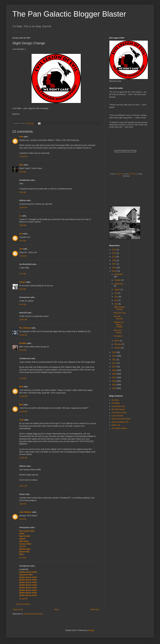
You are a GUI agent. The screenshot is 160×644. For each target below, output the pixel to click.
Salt (21, 234)
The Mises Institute (119, 428)
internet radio (120, 174)
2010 (114, 367)
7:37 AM (23, 274)
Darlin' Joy (116, 425)
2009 (114, 370)
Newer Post (18, 610)
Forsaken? (118, 336)
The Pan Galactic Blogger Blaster (69, 14)
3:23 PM (23, 378)
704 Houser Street (119, 413)
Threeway (116, 403)
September (119, 284)
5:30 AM (23, 256)
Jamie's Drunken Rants (121, 419)
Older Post (95, 610)
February (118, 344)
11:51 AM (23, 486)
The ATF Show (132, 174)
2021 (114, 250)
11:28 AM (23, 335)
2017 (114, 264)
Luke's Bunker (117, 416)
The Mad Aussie (118, 409)
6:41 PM (23, 350)
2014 (114, 352)
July (116, 293)
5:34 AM (23, 192)
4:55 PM (23, 519)
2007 (114, 378)
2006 (114, 381)
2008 (114, 374)
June (117, 297)
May (116, 300)
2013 (114, 356)
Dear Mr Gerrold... (119, 317)
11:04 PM (23, 157)
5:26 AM (23, 241)
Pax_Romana (25, 328)
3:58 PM (23, 225)
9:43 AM (23, 304)
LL (20, 216)
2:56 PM (23, 504)
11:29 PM (23, 396)
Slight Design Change (119, 308)
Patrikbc (23, 343)
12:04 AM (23, 458)
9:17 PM (23, 558)
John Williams (25, 512)
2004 (114, 388)
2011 (114, 363)
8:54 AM (23, 289)
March (117, 341)
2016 (114, 268)
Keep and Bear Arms (120, 422)
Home (57, 610)
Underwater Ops (118, 406)
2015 (114, 271)
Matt (21, 137)
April (116, 304)
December (119, 274)
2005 (114, 385)
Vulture (22, 282)
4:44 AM (23, 172)
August (117, 289)
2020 (114, 253)
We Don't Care (120, 313)
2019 (114, 257)
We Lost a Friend (118, 331)
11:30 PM (23, 412)
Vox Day (115, 400)
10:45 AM (23, 208)
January (118, 348)
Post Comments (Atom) (33, 614)
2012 (114, 360)
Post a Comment (23, 604)
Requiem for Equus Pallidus (119, 324)
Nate (21, 165)
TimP (21, 420)
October (118, 280)
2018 (114, 260)
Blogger (91, 630)
